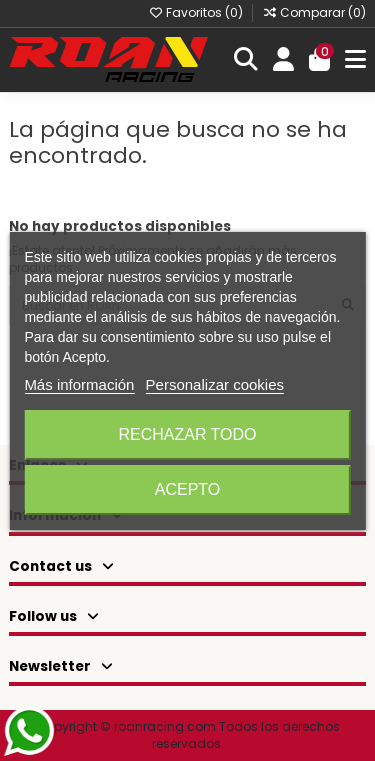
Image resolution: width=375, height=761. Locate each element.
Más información (79, 384)
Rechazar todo (187, 434)
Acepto (188, 489)
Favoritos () (197, 12)
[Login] (284, 59)
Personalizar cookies (215, 384)
